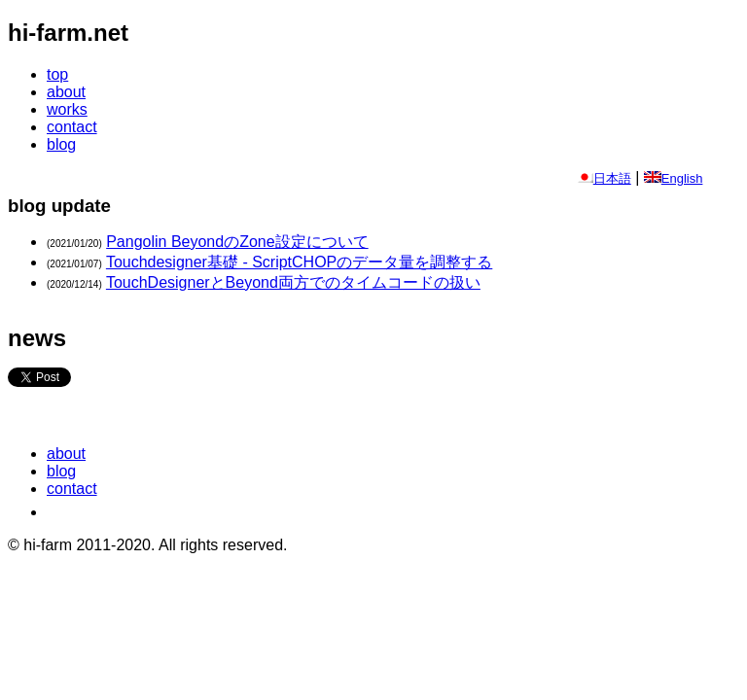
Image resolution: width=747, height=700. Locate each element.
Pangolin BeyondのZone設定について (237, 242)
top (57, 74)
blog (61, 144)
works (67, 109)
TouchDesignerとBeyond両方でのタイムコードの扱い (293, 282)
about (66, 92)
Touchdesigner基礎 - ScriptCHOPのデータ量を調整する (299, 262)
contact (72, 127)
